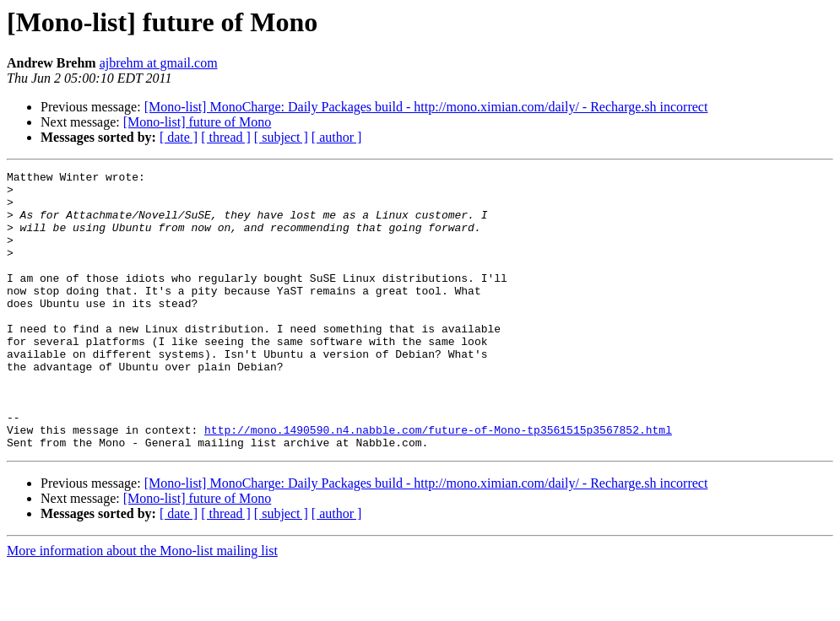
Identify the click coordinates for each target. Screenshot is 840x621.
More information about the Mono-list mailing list (142, 606)
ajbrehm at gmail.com (159, 63)
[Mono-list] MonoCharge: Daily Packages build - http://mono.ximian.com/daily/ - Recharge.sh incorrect (426, 107)
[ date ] (179, 137)
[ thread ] (226, 137)
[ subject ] (281, 137)
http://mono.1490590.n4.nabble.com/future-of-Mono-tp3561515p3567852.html (438, 483)
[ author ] (337, 137)
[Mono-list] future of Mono (198, 122)
